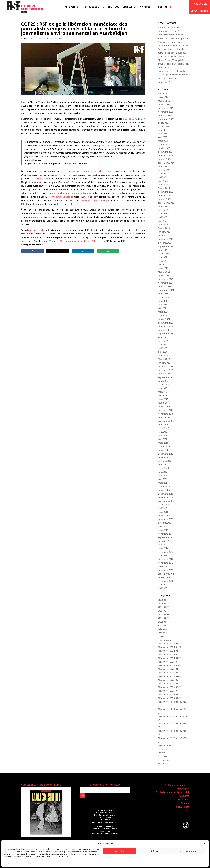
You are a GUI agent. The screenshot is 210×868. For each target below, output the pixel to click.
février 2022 (164, 272)
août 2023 (163, 206)
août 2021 (163, 294)
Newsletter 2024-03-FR (170, 655)
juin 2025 (163, 130)
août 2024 (163, 166)
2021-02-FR (164, 611)
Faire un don (200, 4)
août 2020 (163, 337)
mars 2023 (163, 225)
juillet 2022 (163, 254)
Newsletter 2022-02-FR (170, 644)
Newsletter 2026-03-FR (170, 698)
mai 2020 (162, 348)
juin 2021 (163, 301)
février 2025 (164, 145)
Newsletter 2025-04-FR (170, 673)
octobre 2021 (165, 286)
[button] (205, 844)
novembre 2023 (166, 195)
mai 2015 (162, 526)
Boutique (113, 7)
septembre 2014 (166, 537)
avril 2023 (163, 221)
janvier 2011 (164, 577)
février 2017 (164, 486)
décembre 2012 (166, 559)
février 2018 (164, 446)
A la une (38, 38)
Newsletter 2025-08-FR (170, 687)
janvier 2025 (164, 148)
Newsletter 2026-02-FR (170, 695)
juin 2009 (163, 585)
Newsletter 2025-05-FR (170, 676)
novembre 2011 (166, 570)
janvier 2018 (164, 450)
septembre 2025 (166, 119)
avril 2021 (163, 308)
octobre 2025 (165, 115)
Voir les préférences (189, 851)
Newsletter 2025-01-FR (170, 662)
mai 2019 (162, 392)
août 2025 (163, 123)
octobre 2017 (165, 461)
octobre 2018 (165, 417)
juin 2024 (163, 174)
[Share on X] (58, 251)
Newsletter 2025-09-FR (170, 691)
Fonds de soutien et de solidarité (172, 792)
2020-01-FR (164, 600)
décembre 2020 (166, 323)
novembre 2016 (166, 497)
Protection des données (177, 785)
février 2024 (164, 188)
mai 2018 (162, 436)
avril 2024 (163, 181)
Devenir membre (200, 11)
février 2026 (164, 101)
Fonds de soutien (94, 7)
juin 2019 (163, 388)
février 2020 (164, 359)
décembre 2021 (166, 279)
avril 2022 (163, 265)
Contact (185, 803)
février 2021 (164, 315)
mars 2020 (163, 356)
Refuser (154, 851)
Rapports (163, 756)
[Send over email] (108, 251)
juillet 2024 (163, 170)
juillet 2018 (163, 428)
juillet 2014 (163, 541)
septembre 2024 (166, 163)
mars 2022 (163, 268)
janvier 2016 (164, 516)
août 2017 (163, 465)
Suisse (161, 764)
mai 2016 (162, 508)
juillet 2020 (163, 341)
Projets (162, 753)
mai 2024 (162, 177)
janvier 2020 (164, 363)
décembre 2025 (166, 108)
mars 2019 (163, 399)
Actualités (71, 7)
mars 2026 (163, 97)
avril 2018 (163, 439)
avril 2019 (163, 396)
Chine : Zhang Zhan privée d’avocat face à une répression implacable (173, 64)
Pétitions (163, 749)
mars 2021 (163, 312)
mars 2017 (163, 483)
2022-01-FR (164, 622)
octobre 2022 (165, 243)
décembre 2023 (166, 192)
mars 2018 (163, 443)
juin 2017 (163, 472)
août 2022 (163, 250)
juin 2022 (163, 257)
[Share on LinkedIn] (83, 251)
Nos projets (183, 789)
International (57, 38)
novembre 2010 (166, 581)
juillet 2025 (163, 126)
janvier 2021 (164, 319)
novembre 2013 (166, 552)
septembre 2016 (166, 501)
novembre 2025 (166, 112)
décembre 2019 (166, 366)
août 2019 (163, 381)
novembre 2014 (166, 534)
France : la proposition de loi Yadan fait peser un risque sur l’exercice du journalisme (173, 38)
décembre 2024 (166, 152)
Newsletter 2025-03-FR (170, 669)
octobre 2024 (165, 159)
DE (161, 7)
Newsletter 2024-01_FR (170, 647)
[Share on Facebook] (32, 251)
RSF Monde (164, 760)
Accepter (120, 851)
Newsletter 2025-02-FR (170, 665)
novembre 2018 (166, 414)
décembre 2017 (166, 454)
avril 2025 (163, 137)
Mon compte (182, 807)
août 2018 (163, 425)
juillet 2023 (163, 210)
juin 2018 (163, 432)
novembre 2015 (166, 519)
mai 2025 (162, 134)
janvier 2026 (164, 105)
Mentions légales (27, 863)
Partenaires (183, 800)
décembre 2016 (166, 494)
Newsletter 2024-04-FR (170, 658)
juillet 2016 (163, 505)
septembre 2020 (166, 334)
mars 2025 (163, 141)
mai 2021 (162, 305)
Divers (161, 636)
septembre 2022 (166, 246)
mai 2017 (162, 476)
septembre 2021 (166, 290)
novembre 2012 (166, 563)
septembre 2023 (166, 203)
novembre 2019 (166, 370)
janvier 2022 (164, 275)
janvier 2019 (164, 406)
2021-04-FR (164, 618)
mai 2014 (162, 545)
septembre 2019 (166, 377)
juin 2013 (163, 556)
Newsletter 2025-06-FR (170, 680)
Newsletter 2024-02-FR (170, 651)
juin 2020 (163, 345)
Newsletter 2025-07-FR (170, 684)
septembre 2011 (166, 574)
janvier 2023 (164, 232)
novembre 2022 (166, 239)
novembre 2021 (166, 283)
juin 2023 (163, 214)
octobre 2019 (165, 374)
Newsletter (129, 7)
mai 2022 (162, 261)
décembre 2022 (166, 235)
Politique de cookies (12, 863)
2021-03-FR (164, 614)
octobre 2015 (165, 523)
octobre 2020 (165, 330)
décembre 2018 (166, 410)
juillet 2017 (163, 468)
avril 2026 (163, 94)
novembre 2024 (166, 155)
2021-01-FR (164, 607)
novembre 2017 (166, 457)
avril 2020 (163, 352)
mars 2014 (163, 548)
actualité (46, 38)
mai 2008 (162, 588)
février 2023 (164, 228)
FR (158, 7)
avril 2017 (163, 479)
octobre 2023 (165, 199)
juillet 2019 (163, 385)
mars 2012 (163, 566)
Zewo (186, 810)
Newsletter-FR (165, 745)
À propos (145, 7)
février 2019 (164, 403)
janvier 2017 (164, 490)
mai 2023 (162, 217)
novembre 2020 (166, 326)
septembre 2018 (166, 421)
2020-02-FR (164, 604)
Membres (184, 796)
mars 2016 (163, 512)
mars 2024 (163, 185)
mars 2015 (163, 530)
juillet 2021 (163, 297)
